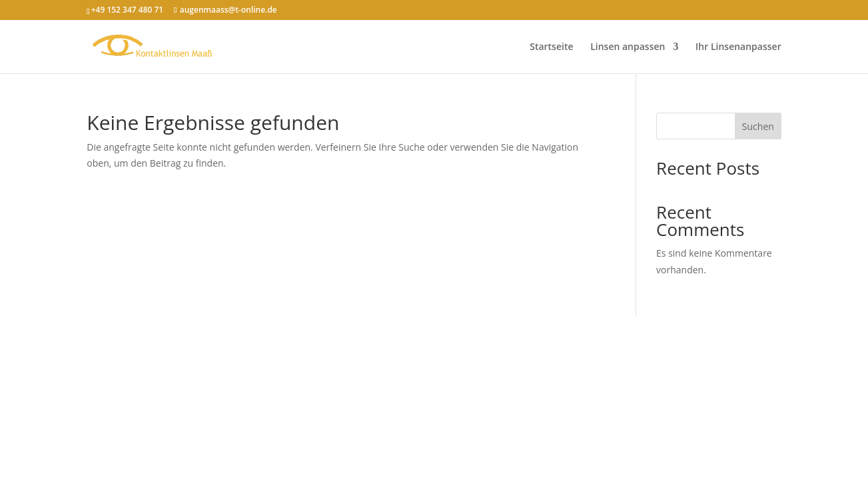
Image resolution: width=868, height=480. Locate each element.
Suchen (758, 126)
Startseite (551, 47)
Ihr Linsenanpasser (738, 47)
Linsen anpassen (628, 47)
